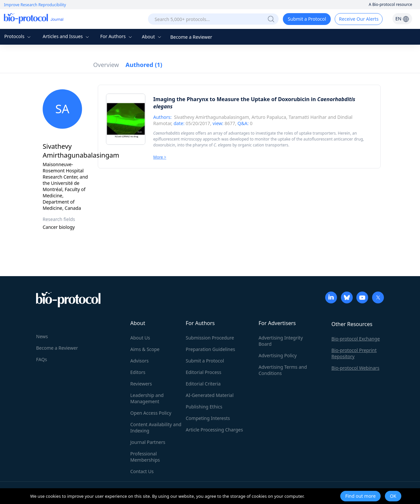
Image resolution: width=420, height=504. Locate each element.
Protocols (18, 36)
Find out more (360, 496)
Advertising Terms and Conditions (283, 370)
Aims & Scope (145, 349)
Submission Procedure (210, 338)
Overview (106, 65)
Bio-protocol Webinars (355, 368)
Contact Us (142, 471)
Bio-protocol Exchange (356, 339)
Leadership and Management (147, 398)
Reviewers (141, 384)
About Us (140, 338)
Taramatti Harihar (307, 117)
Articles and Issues (67, 36)
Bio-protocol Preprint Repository (354, 353)
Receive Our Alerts (359, 19)
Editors (138, 372)
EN (402, 19)
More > (160, 157)
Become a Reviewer (191, 37)
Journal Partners (148, 442)
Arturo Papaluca (269, 117)
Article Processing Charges (214, 430)
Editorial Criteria (203, 384)
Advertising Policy (278, 355)
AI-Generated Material (210, 395)
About (152, 37)
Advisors (139, 361)
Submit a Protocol (307, 19)
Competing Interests (208, 418)
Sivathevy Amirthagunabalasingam (211, 117)
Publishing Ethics (204, 407)
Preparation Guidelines (210, 349)
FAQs (42, 359)
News (42, 336)
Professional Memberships (145, 457)
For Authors (117, 36)
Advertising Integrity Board (281, 341)
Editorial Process (204, 372)
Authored (144, 65)
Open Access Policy (151, 413)
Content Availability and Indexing (156, 427)
